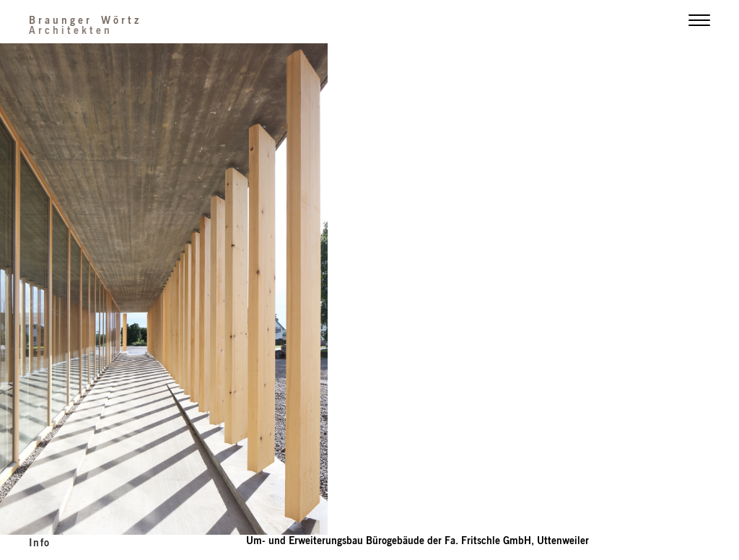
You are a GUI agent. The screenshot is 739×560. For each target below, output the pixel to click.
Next (554, 291)
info (40, 542)
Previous (185, 291)
